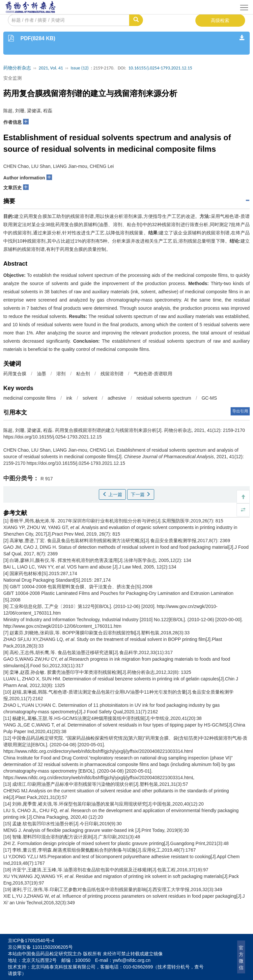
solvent (90, 398)
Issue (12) (80, 68)
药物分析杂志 (17, 68)
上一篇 (112, 494)
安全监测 (13, 78)
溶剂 (61, 374)
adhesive (117, 398)
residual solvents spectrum (164, 398)
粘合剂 (83, 374)
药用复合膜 (15, 374)
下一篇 (141, 494)
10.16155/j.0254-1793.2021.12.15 (160, 68)
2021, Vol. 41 (51, 68)
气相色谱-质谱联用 (153, 374)
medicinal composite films (30, 398)
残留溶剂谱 (112, 374)
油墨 (42, 374)
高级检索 (220, 20)
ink (69, 398)
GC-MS (209, 398)
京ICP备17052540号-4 (31, 940)
